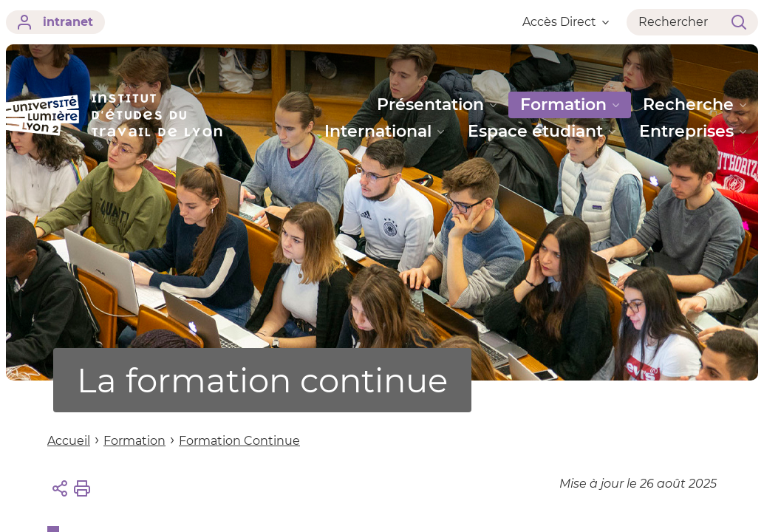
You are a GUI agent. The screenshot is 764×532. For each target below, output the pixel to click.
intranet (55, 22)
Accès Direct (566, 22)
